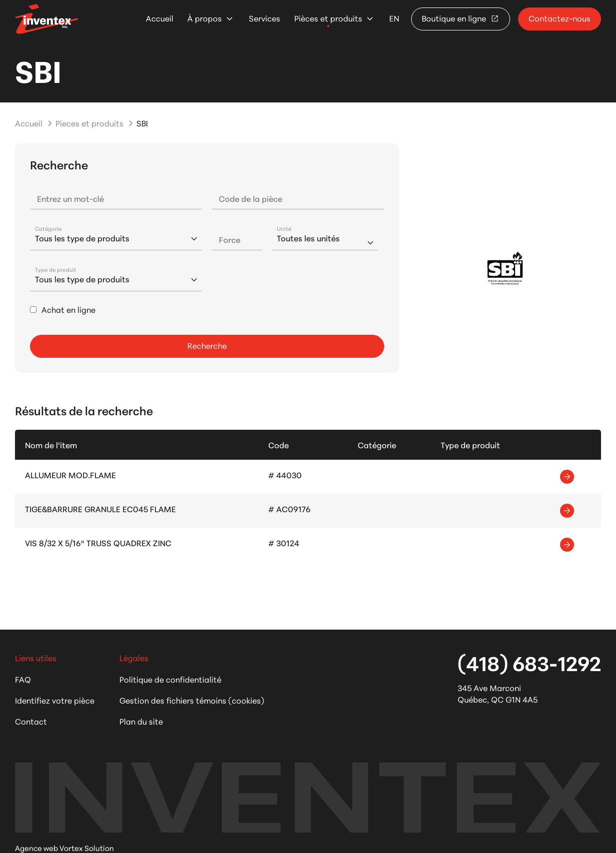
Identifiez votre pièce (55, 700)
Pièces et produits (328, 18)
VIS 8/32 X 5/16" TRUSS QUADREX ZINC (98, 542)
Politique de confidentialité (170, 679)
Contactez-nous (560, 18)
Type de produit (56, 270)
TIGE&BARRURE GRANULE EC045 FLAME (100, 508)
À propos (205, 18)
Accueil (160, 18)
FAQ (23, 679)
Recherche (207, 345)
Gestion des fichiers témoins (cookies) (192, 700)
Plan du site (141, 721)
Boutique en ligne (461, 18)
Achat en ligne (68, 309)
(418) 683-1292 (529, 662)
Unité (284, 229)
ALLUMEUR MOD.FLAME (70, 474)
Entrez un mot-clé (70, 198)
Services (265, 18)
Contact (31, 721)
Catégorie (48, 229)
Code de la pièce (251, 198)
